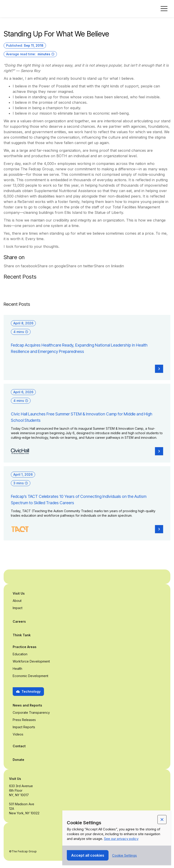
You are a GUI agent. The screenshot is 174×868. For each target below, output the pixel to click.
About (17, 601)
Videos (18, 734)
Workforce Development (31, 661)
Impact (18, 608)
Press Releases (24, 720)
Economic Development (30, 676)
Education (20, 654)
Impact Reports (24, 727)
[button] (164, 9)
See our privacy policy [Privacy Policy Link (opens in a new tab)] (121, 839)
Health (17, 669)
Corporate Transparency (31, 712)
